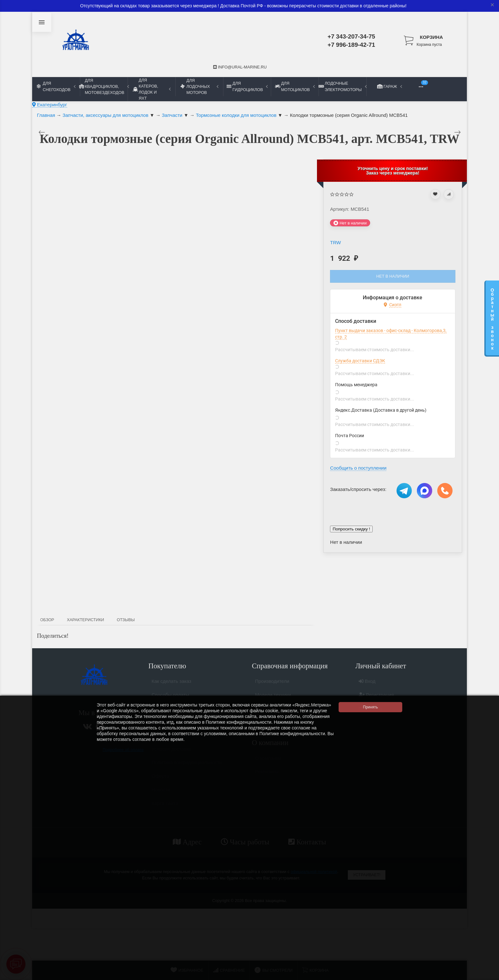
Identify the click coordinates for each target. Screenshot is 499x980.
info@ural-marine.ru (240, 67)
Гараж (390, 86)
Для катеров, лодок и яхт (152, 89)
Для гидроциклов (247, 86)
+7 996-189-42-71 (351, 45)
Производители (272, 684)
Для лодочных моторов (199, 86)
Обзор (47, 620)
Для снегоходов (56, 86)
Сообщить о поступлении (358, 468)
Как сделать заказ (171, 684)
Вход (367, 684)
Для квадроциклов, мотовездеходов (104, 86)
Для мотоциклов (295, 86)
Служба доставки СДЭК (360, 361)
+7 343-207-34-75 (351, 36)
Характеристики (85, 620)
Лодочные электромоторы (342, 86)
